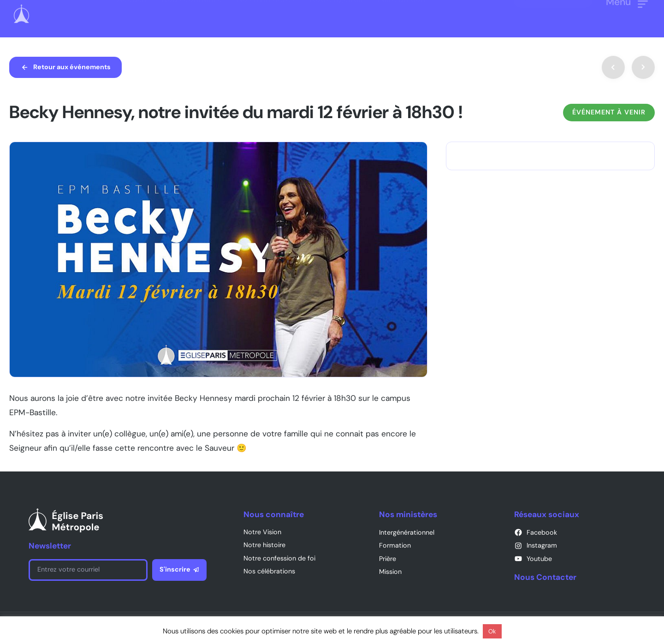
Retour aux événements (72, 67)
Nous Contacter (545, 577)
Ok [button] (492, 631)
